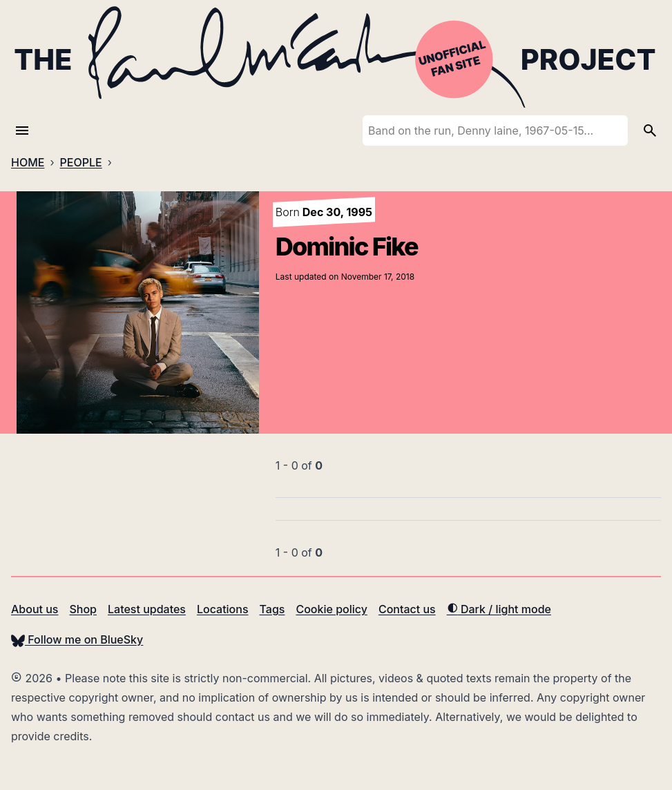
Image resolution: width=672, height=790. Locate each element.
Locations (223, 609)
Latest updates (147, 609)
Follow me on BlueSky (77, 639)
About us (35, 609)
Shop (83, 609)
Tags (272, 609)
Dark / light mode (499, 609)
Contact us (407, 609)
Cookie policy (331, 609)
